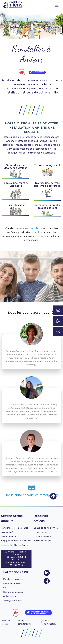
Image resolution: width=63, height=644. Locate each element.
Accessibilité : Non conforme (15, 545)
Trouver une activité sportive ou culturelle (47, 185)
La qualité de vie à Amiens (46, 528)
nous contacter (31, 229)
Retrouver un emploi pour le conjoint (47, 207)
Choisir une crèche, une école (16, 185)
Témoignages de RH (13, 601)
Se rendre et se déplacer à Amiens (16, 167)
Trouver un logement (47, 165)
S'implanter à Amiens (13, 579)
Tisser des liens (16, 205)
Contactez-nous (9, 537)
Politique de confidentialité (25, 622)
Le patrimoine (40, 532)
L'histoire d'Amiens (42, 537)
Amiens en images (42, 541)
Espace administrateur (49, 622)
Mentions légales (6, 622)
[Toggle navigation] (57, 5)
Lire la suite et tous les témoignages (31, 495)
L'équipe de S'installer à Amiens (16, 541)
